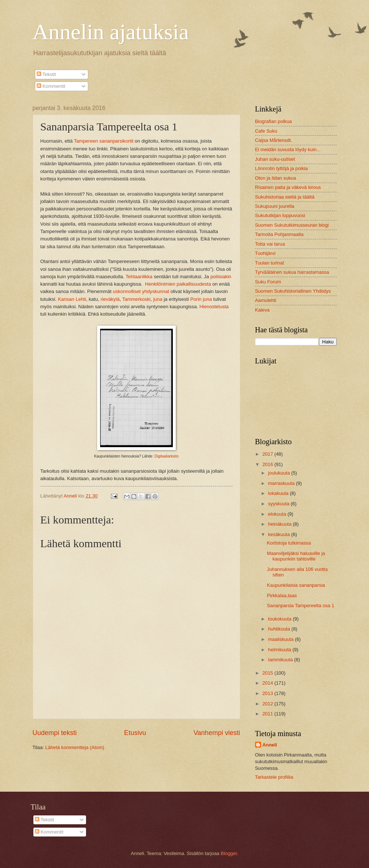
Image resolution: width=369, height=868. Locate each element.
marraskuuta (282, 483)
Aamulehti (266, 300)
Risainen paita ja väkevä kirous (288, 187)
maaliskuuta (281, 639)
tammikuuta (281, 660)
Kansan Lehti (72, 299)
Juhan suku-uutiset (275, 159)
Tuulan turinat (270, 263)
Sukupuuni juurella (275, 206)
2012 (268, 704)
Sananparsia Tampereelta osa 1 (301, 606)
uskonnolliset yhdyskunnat (141, 291)
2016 (268, 464)
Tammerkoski (136, 299)
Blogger (229, 853)
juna (158, 299)
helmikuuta (280, 650)
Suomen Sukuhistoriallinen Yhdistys (293, 291)
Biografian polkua (274, 121)
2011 (268, 714)
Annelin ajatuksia (111, 32)
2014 (268, 683)
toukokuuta (281, 619)
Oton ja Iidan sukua (276, 178)
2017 (268, 454)
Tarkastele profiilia (274, 777)
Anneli (270, 745)
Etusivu (135, 733)
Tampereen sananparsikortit (103, 141)
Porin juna (201, 299)
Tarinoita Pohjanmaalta (279, 234)
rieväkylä (110, 299)
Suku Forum (268, 282)
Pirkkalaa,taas (282, 596)
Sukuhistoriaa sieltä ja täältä (285, 197)
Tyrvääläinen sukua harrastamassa (292, 272)
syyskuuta (279, 504)
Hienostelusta (214, 307)
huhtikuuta (280, 629)
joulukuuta (280, 473)
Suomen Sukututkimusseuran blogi (292, 225)
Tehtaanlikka (139, 277)
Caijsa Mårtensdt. (274, 140)
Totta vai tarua (270, 244)
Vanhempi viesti (217, 733)
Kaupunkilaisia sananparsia (296, 585)
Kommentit (51, 86)
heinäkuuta (281, 524)
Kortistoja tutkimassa (289, 543)
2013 (268, 693)
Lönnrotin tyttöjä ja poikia (281, 168)
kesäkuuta (280, 534)
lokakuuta (279, 493)
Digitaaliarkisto (166, 456)
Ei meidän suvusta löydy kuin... (288, 149)
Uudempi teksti (55, 733)
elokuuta (278, 514)
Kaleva (262, 310)
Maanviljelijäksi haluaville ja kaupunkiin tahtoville (296, 556)
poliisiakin (221, 277)
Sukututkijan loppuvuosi (280, 215)
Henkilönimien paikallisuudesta (178, 284)
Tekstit (46, 74)
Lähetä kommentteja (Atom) (75, 747)
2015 (268, 673)
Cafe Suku (266, 131)
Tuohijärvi (265, 253)
